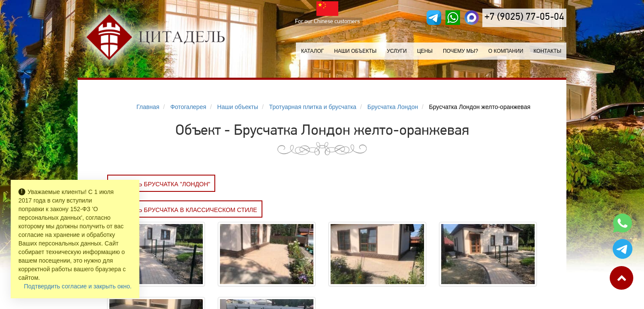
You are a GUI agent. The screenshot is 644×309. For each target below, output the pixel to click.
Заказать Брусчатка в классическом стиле (185, 210)
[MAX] (472, 18)
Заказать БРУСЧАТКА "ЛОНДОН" (161, 184)
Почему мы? (460, 51)
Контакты (547, 51)
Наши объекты (355, 51)
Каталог (312, 51)
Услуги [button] (397, 51)
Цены (425, 51)
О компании (506, 51)
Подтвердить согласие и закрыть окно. (78, 286)
